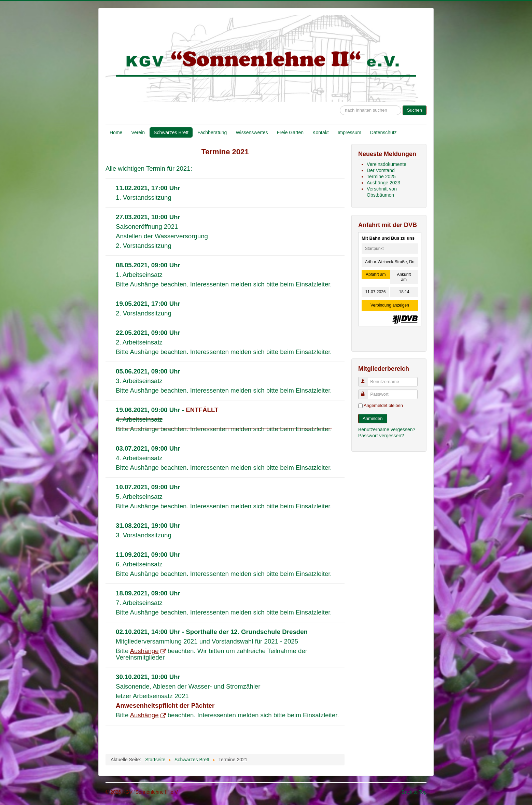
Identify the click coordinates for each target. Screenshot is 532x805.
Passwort (366, 391)
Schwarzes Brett (171, 132)
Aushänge (148, 651)
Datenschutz (383, 132)
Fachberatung (212, 132)
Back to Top (414, 792)
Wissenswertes (252, 132)
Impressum (349, 132)
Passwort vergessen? (381, 436)
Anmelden (373, 418)
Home (116, 132)
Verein (138, 132)
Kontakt (320, 132)
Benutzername (366, 379)
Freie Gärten (290, 132)
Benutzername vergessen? (387, 429)
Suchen (415, 110)
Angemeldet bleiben (383, 405)
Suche (340, 102)
